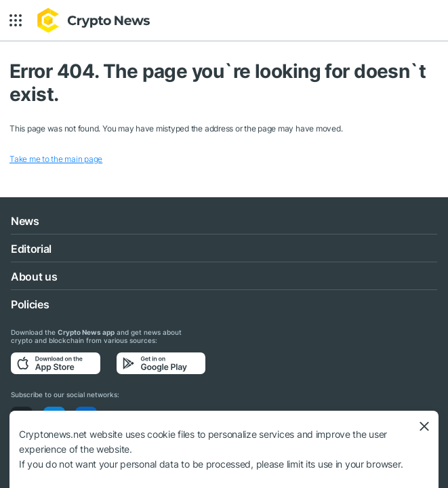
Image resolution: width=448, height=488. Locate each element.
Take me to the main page (56, 159)
